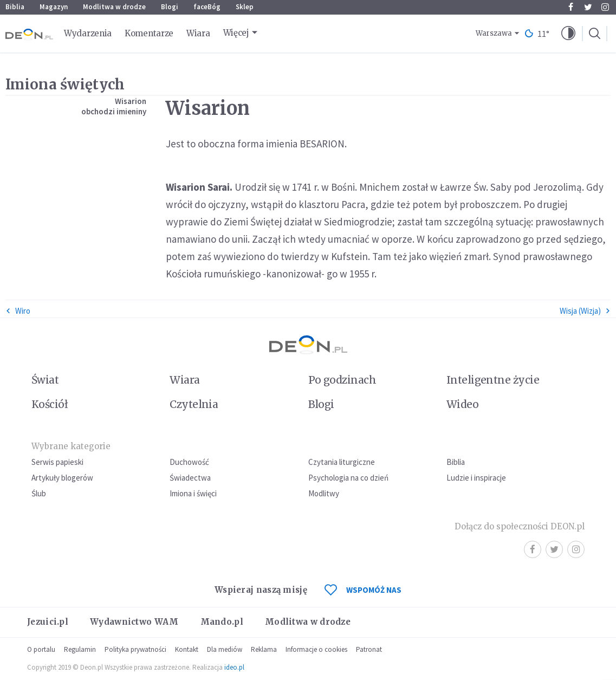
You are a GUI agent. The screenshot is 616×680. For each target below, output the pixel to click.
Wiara (198, 33)
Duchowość (189, 462)
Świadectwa (190, 478)
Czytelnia (194, 404)
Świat (45, 380)
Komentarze (149, 33)
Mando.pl (222, 622)
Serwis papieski (57, 462)
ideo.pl (234, 667)
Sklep (245, 7)
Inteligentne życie (493, 380)
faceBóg (207, 7)
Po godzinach (342, 380)
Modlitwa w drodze (114, 7)
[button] (568, 34)
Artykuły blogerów (62, 478)
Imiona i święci (193, 493)
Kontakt (187, 649)
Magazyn (54, 7)
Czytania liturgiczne (342, 462)
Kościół (50, 404)
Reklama (264, 649)
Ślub (39, 493)
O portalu (41, 649)
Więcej (236, 33)
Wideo (462, 404)
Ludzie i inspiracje (476, 478)
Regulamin (80, 649)
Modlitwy (324, 493)
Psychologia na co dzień (348, 478)
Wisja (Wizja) (585, 311)
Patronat (369, 649)
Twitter (588, 7)
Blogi (170, 7)
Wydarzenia (88, 33)
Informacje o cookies (316, 649)
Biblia (15, 7)
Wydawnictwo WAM (134, 622)
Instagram (605, 7)
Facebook (571, 7)
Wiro (18, 311)
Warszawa (494, 33)
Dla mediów (225, 649)
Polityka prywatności (135, 649)
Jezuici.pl (48, 622)
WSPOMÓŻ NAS (363, 590)
